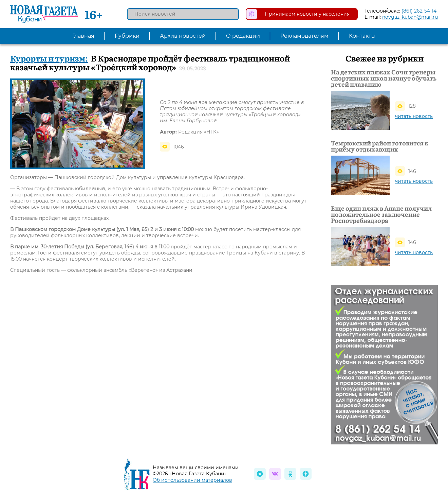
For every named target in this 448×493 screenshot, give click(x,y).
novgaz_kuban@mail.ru (410, 17)
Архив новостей (183, 36)
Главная (83, 36)
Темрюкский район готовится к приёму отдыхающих (380, 146)
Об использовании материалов (192, 480)
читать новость (414, 116)
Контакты (362, 36)
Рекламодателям (304, 36)
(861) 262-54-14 (419, 11)
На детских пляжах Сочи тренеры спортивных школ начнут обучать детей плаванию (384, 78)
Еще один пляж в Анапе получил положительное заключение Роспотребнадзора (381, 214)
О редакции (243, 36)
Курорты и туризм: (49, 58)
